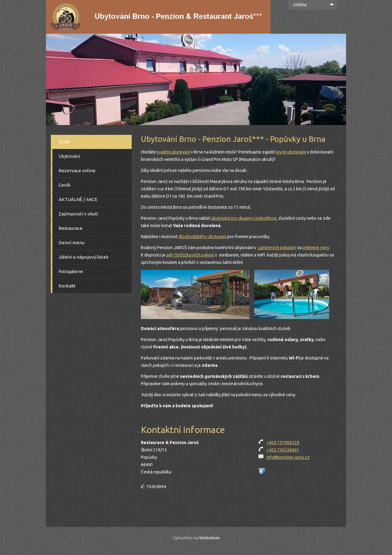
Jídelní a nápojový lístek (83, 257)
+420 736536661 (283, 450)
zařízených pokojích (277, 248)
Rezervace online (77, 171)
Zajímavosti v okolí (78, 214)
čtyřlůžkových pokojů (194, 255)
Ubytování (69, 156)
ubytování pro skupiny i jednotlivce (244, 218)
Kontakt (67, 286)
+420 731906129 (283, 443)
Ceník (64, 185)
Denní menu (72, 243)
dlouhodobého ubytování (202, 237)
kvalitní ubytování (173, 152)
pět (170, 255)
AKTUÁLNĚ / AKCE (78, 199)
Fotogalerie (71, 271)
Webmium (209, 538)
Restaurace (70, 228)
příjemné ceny (316, 248)
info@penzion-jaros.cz (288, 457)
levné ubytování (291, 152)
